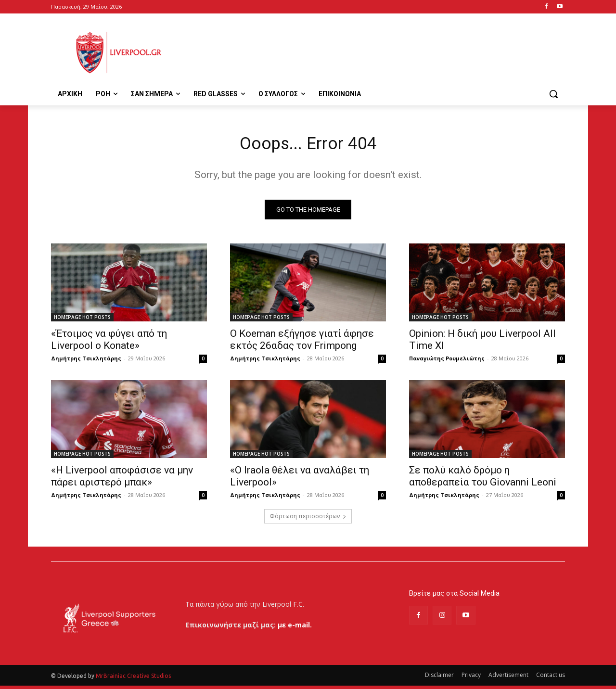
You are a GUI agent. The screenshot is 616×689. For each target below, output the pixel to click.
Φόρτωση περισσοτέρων (308, 519)
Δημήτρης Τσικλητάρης (86, 362)
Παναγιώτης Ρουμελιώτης (447, 362)
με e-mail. (295, 628)
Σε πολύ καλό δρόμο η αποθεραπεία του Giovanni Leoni (483, 479)
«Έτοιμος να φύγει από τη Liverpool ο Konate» (109, 343)
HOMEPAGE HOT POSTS (82, 320)
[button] (553, 94)
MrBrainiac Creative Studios (133, 679)
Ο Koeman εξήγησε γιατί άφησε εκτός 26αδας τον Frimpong (302, 343)
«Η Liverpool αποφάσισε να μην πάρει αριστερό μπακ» (122, 479)
